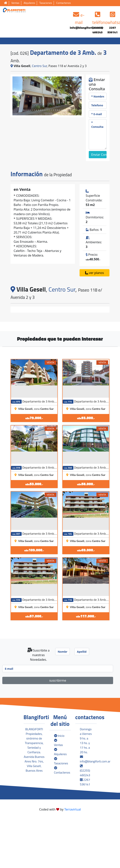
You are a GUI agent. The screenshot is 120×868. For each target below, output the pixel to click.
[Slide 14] (53, 110)
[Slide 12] (49, 110)
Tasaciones (46, 3)
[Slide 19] (64, 110)
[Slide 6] (37, 110)
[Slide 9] (43, 110)
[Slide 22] (70, 110)
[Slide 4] (32, 110)
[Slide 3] (30, 110)
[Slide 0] (24, 110)
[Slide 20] (66, 110)
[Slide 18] (62, 110)
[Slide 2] (28, 110)
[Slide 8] (41, 110)
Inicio (59, 785)
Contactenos (63, 3)
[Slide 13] (51, 110)
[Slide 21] (68, 110)
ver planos (95, 273)
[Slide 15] (55, 110)
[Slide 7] (39, 110)
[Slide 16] (58, 110)
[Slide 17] (60, 110)
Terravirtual (72, 859)
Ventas (15, 3)
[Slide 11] (47, 110)
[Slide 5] (34, 110)
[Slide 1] (26, 110)
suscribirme (58, 730)
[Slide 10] (45, 110)
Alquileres (29, 3)
